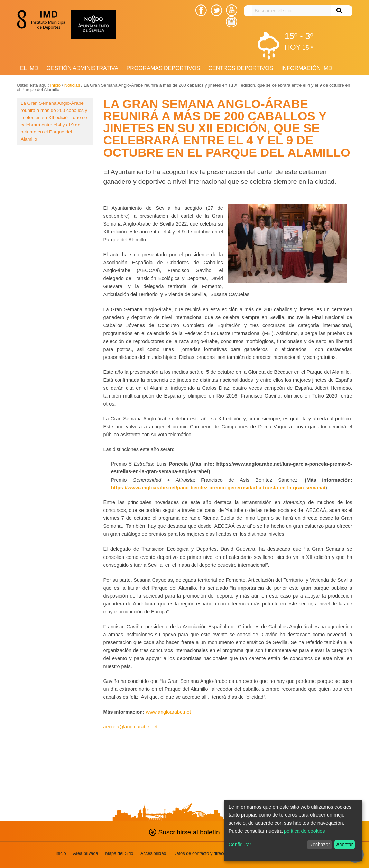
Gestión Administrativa (82, 68)
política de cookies (304, 831)
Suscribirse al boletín (184, 832)
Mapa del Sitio (119, 853)
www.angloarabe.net (168, 712)
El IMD (29, 68)
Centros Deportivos (241, 68)
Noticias (72, 85)
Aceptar (344, 845)
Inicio (55, 85)
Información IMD (307, 68)
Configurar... (242, 845)
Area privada (86, 853)
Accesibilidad (153, 853)
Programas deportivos (163, 68)
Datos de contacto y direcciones (205, 853)
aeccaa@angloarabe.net (131, 727)
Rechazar (320, 845)
